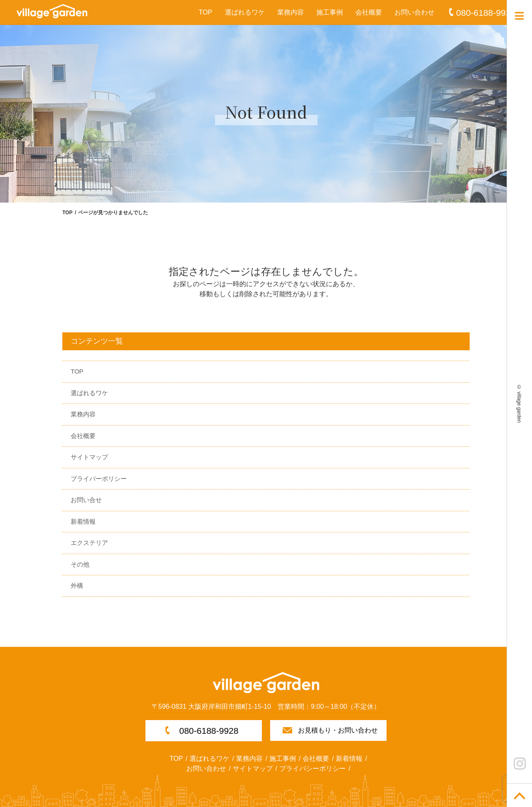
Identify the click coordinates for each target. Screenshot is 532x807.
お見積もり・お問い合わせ (338, 730)
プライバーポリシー (99, 479)
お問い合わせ (414, 12)
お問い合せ (86, 500)
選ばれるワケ (245, 12)
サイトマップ (89, 457)
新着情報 (83, 521)
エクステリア (89, 543)
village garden (519, 407)
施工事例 (330, 12)
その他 (80, 564)
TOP (206, 12)
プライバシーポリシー (313, 769)
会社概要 (369, 12)
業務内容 (291, 12)
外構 (77, 585)
